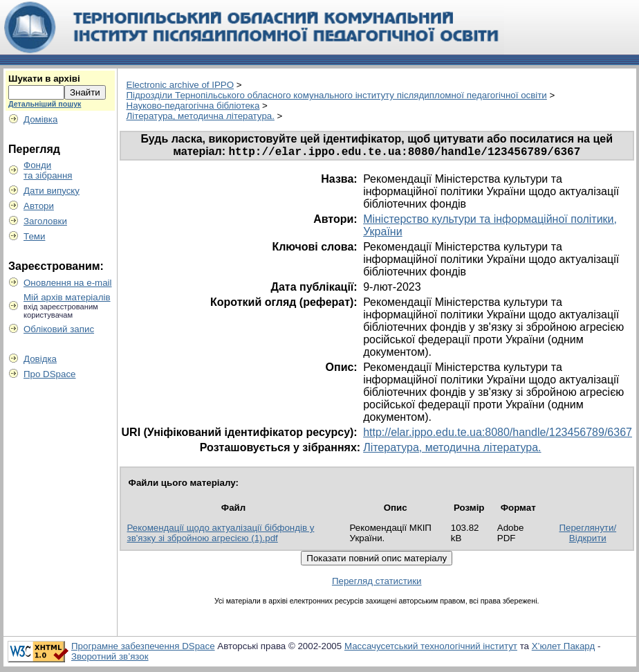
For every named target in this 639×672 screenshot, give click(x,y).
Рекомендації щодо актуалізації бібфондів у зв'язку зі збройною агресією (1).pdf (221, 535)
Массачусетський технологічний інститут (431, 648)
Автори (39, 206)
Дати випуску (52, 191)
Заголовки (45, 221)
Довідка (40, 359)
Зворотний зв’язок (110, 659)
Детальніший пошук (45, 104)
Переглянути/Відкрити (587, 535)
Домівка (40, 119)
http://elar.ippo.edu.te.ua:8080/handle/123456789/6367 (498, 434)
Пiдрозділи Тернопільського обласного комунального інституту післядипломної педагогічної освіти (337, 95)
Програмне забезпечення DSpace (143, 648)
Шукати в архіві (44, 79)
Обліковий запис (59, 329)
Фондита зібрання (48, 170)
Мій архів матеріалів (67, 297)
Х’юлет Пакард (564, 648)
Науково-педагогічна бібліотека (193, 106)
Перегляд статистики (377, 583)
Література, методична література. (201, 116)
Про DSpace (50, 374)
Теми (34, 236)
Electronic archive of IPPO (180, 85)
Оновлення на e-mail (68, 283)
